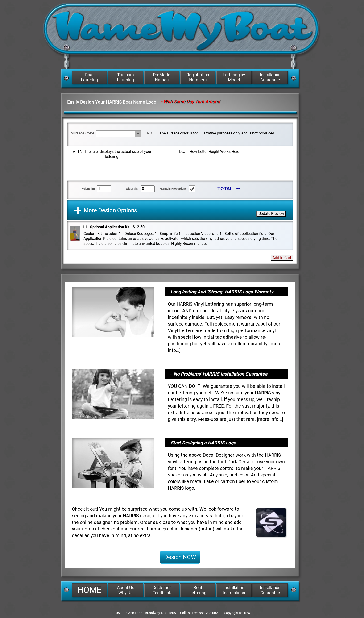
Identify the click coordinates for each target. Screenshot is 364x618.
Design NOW (180, 557)
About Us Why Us (126, 590)
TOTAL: (226, 189)
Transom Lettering (125, 77)
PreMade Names (162, 77)
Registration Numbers (198, 77)
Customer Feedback (162, 590)
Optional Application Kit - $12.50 (117, 227)
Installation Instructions (234, 590)
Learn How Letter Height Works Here (209, 152)
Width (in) (132, 189)
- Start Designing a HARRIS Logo (202, 443)
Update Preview (271, 214)
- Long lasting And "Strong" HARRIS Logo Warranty (220, 292)
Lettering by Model (234, 77)
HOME (89, 590)
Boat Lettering (89, 77)
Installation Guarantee (270, 77)
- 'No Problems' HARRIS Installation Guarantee (219, 374)
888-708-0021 (209, 613)
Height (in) (88, 189)
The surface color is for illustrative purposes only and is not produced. (217, 133)
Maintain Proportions (173, 189)
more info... (270, 419)
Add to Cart (282, 258)
